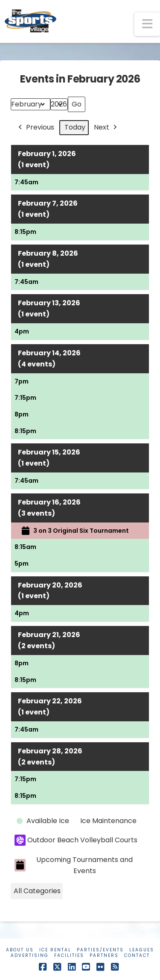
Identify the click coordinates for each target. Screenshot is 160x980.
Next (106, 128)
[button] (147, 24)
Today (75, 127)
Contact (137, 955)
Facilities (69, 955)
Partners (104, 955)
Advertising (30, 955)
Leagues (142, 950)
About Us (20, 950)
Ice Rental (55, 950)
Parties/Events (100, 950)
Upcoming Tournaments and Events (74, 865)
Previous (35, 128)
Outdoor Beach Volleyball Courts (76, 840)
